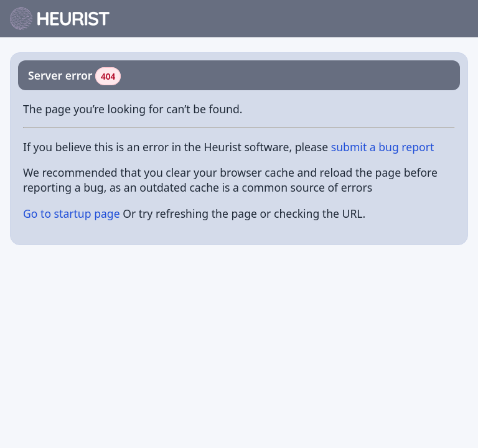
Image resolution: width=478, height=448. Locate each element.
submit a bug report (383, 147)
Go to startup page (72, 213)
